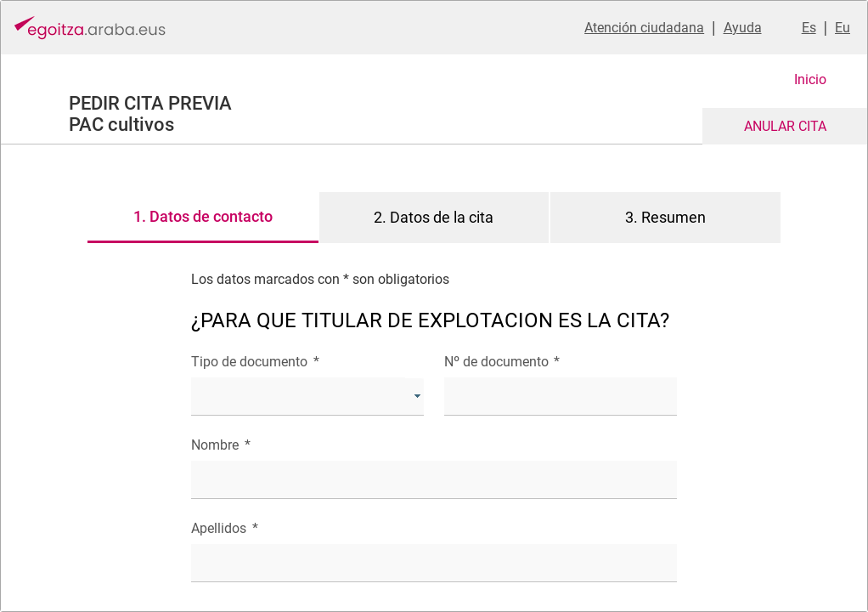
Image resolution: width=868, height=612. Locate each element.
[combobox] (307, 397)
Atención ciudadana (644, 28)
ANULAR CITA (785, 126)
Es (809, 28)
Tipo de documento (255, 362)
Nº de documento (502, 362)
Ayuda (743, 28)
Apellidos (224, 528)
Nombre (220, 445)
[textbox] (561, 397)
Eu (843, 28)
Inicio (810, 79)
